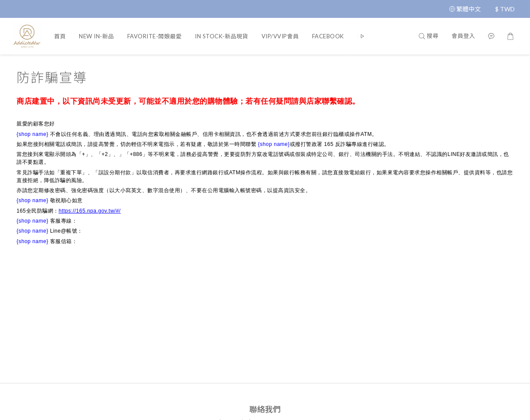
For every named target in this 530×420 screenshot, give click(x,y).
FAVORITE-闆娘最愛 (155, 36)
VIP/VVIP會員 (280, 36)
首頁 (60, 36)
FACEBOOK (328, 36)
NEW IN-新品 (97, 36)
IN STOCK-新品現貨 (222, 36)
